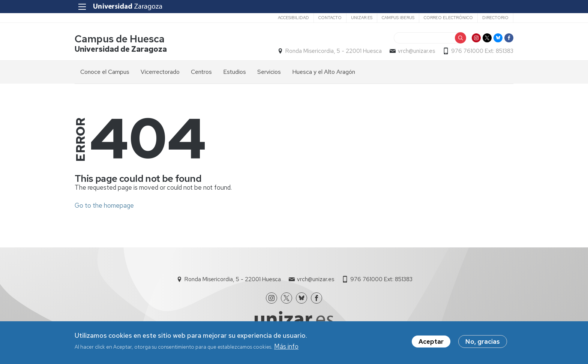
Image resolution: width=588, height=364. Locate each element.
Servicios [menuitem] (269, 72)
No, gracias (483, 343)
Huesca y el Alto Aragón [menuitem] (324, 72)
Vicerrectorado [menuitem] (160, 72)
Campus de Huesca (120, 39)
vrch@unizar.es (416, 51)
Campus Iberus (398, 18)
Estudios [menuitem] (235, 72)
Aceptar (431, 343)
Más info (286, 348)
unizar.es (362, 18)
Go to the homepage (104, 205)
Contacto (330, 18)
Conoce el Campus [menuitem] (105, 72)
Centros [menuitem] (201, 72)
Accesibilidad (293, 18)
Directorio (495, 18)
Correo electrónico (448, 18)
